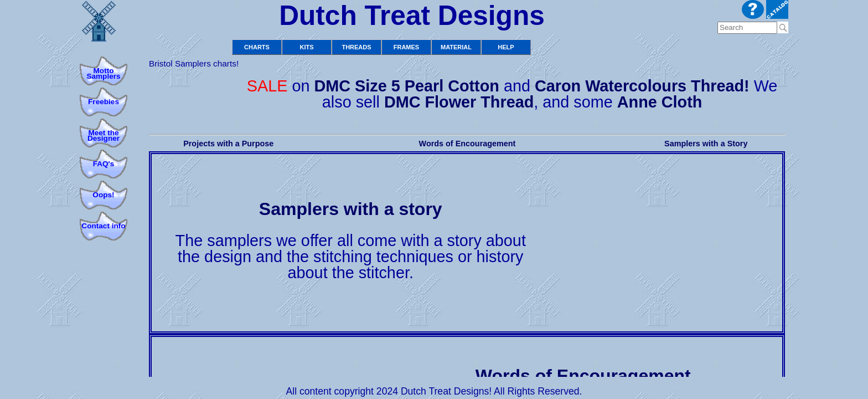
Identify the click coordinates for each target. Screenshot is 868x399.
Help (506, 47)
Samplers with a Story (706, 144)
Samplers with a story (351, 209)
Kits (306, 47)
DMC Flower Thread (459, 102)
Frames (406, 47)
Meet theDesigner (104, 135)
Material (456, 47)
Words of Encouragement (467, 144)
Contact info (103, 226)
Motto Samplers (103, 73)
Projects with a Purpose (228, 144)
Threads (356, 47)
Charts (257, 47)
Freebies (104, 102)
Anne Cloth (660, 102)
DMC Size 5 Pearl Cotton (406, 86)
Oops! (103, 195)
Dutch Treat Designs (412, 16)
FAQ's (104, 164)
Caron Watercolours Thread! (642, 86)
